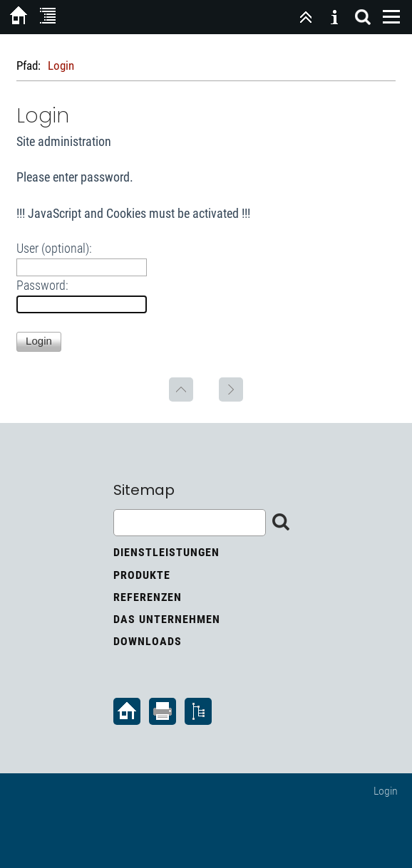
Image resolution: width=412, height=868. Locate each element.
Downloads (148, 641)
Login (386, 791)
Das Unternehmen (167, 619)
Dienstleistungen (166, 552)
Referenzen (148, 597)
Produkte (142, 575)
